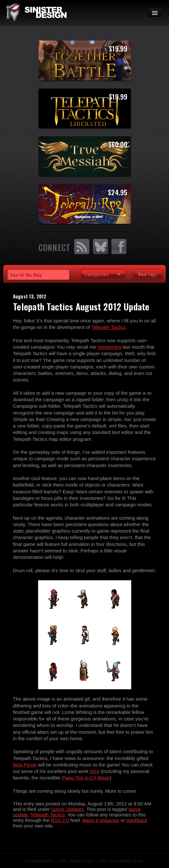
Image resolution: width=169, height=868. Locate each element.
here (95, 771)
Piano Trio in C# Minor (86, 778)
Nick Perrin (25, 765)
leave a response (101, 820)
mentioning (109, 347)
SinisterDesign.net (36, 13)
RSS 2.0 (60, 820)
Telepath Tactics (108, 327)
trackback (137, 820)
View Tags (148, 274)
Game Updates (67, 809)
